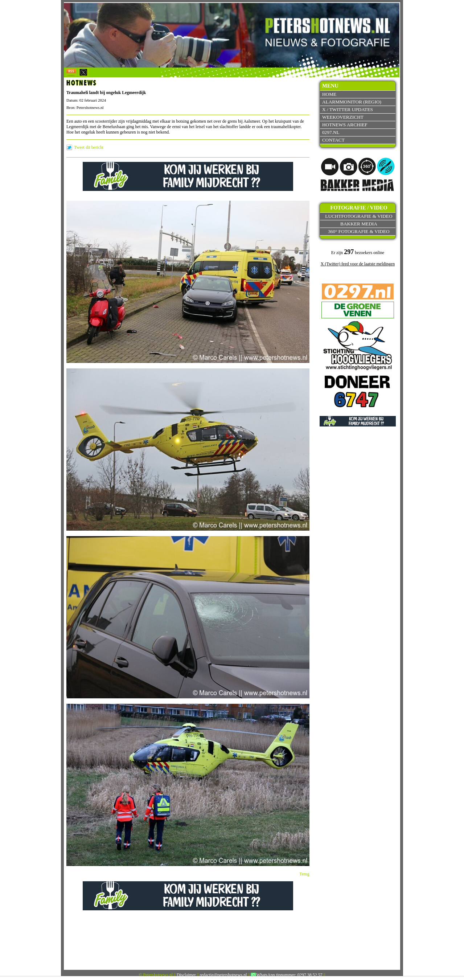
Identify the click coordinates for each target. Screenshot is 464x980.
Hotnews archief (345, 125)
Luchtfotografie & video (359, 216)
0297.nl (331, 132)
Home (329, 94)
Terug (304, 874)
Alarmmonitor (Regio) (352, 102)
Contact (333, 140)
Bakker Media (359, 224)
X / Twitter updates (348, 109)
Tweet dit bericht (89, 147)
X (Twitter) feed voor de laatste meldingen (358, 264)
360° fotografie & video (359, 231)
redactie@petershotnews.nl (223, 975)
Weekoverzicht (343, 117)
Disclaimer (186, 975)
